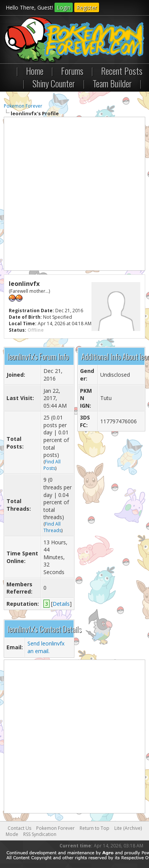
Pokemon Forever (23, 106)
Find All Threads (52, 527)
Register (87, 7)
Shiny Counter (54, 83)
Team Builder (112, 83)
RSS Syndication (40, 834)
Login (64, 7)
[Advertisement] (74, 194)
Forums (72, 71)
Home (35, 71)
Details (61, 604)
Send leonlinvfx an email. (46, 647)
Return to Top (95, 828)
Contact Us (19, 828)
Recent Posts (122, 71)
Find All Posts (52, 465)
